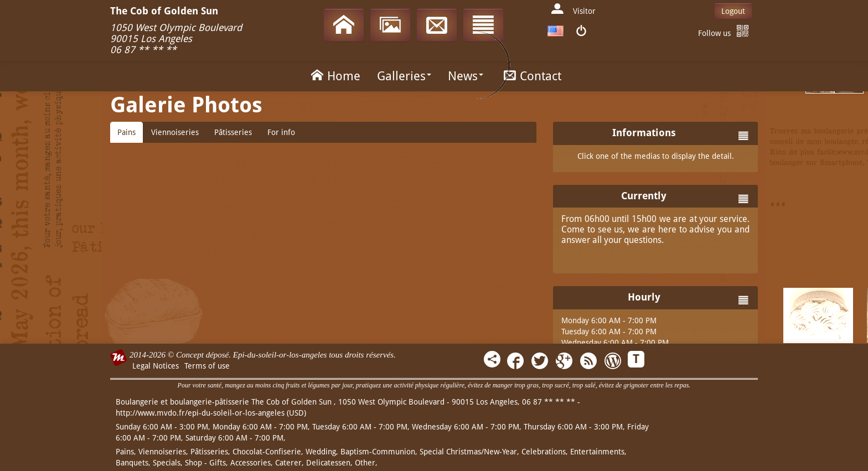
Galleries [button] (404, 76)
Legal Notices (156, 366)
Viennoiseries (175, 132)
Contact (531, 75)
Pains (126, 132)
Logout (733, 11)
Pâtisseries (233, 132)
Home (334, 75)
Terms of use (207, 366)
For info (281, 132)
